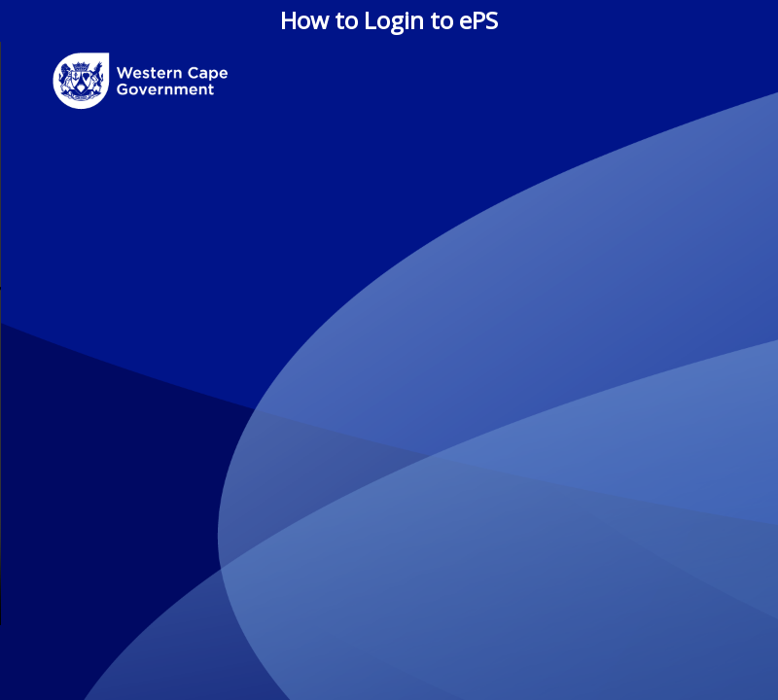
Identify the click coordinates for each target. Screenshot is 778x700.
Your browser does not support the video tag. (389, 333)
